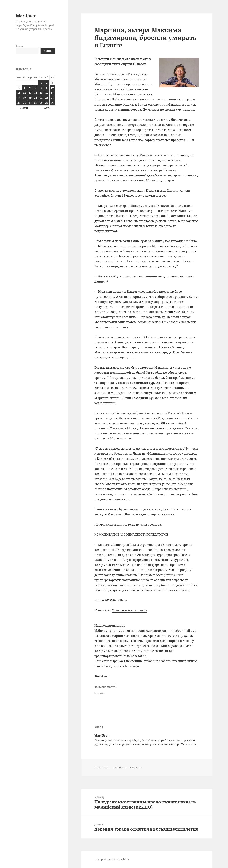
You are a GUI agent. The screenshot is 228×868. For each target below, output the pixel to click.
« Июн (24, 108)
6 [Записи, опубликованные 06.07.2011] (30, 88)
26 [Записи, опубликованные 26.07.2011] (24, 103)
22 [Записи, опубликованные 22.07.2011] (41, 98)
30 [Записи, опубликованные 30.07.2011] (47, 103)
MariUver (26, 16)
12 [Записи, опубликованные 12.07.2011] (24, 93)
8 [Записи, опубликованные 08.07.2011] (41, 88)
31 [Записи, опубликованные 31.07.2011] (52, 103)
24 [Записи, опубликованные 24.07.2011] (52, 98)
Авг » (47, 108)
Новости (137, 768)
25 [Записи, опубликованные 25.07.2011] (19, 103)
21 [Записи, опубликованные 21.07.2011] (36, 98)
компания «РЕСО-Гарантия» (144, 337)
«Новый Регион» (107, 641)
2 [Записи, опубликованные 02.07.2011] (47, 83)
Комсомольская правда (129, 610)
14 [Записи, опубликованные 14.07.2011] (36, 93)
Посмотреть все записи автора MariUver (167, 744)
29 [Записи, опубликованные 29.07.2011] (41, 103)
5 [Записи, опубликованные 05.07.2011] (24, 88)
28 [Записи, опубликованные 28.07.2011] (36, 103)
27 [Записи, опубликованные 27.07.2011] (30, 103)
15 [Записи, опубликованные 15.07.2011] (41, 93)
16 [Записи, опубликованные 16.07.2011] (47, 93)
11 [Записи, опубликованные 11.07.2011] (19, 93)
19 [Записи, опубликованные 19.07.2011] (24, 98)
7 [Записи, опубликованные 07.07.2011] (36, 88)
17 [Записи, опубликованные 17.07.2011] (52, 93)
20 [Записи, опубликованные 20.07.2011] (30, 98)
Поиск (19, 46)
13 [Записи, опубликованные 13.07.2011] (30, 93)
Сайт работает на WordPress (112, 859)
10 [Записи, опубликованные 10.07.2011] (52, 88)
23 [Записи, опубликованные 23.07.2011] (47, 98)
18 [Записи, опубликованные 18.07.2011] (19, 98)
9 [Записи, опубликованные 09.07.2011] (47, 88)
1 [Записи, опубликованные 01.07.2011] (41, 83)
